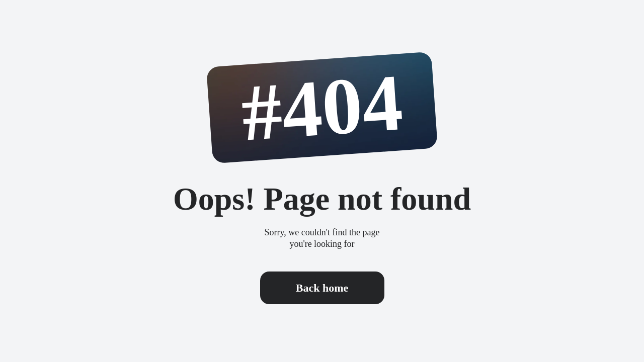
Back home (322, 288)
